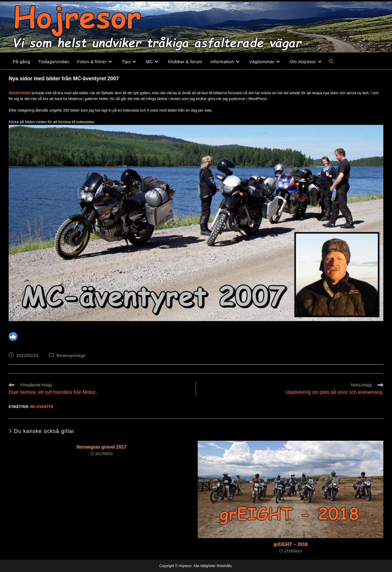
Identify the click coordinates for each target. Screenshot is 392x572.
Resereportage (71, 356)
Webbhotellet (20, 93)
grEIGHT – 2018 (290, 544)
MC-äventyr (42, 407)
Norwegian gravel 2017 (101, 447)
